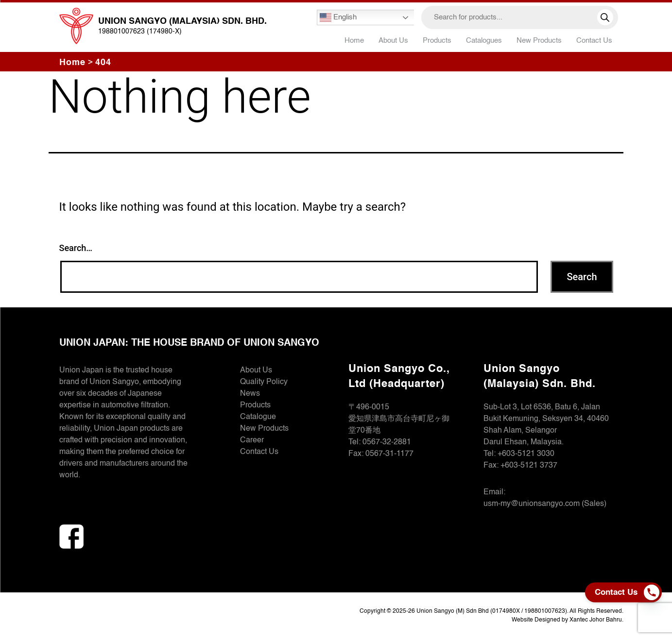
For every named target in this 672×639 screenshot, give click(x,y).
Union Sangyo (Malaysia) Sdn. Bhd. (182, 21)
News (250, 394)
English (338, 17)
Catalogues (484, 41)
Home (354, 41)
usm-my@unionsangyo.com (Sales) (545, 504)
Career (252, 440)
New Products (539, 41)
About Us (393, 41)
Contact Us (594, 41)
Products (255, 405)
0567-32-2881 (387, 442)
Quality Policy (264, 382)
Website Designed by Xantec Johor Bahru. (568, 620)
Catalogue (258, 417)
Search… (76, 248)
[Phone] (654, 592)
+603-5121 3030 (526, 454)
